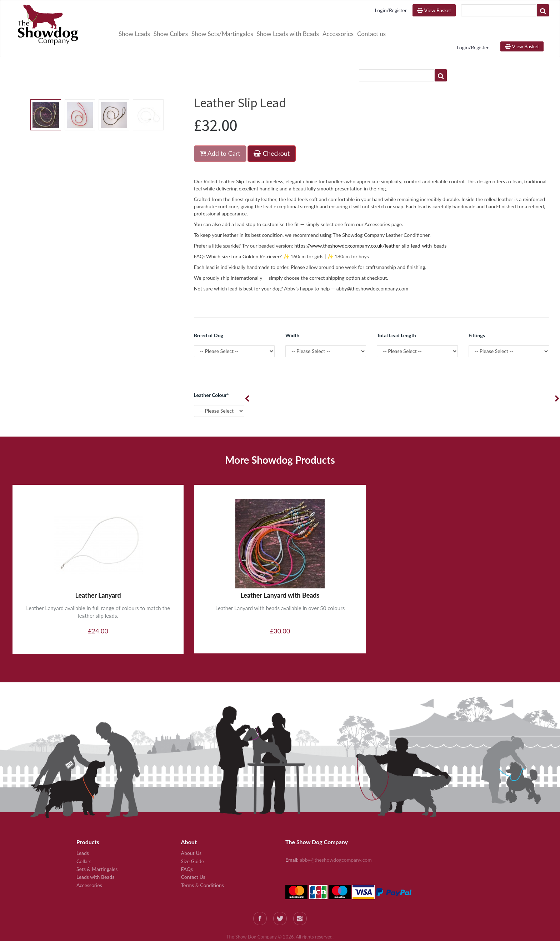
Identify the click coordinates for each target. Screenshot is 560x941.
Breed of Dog (209, 311)
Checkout (272, 129)
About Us (191, 829)
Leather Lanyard (98, 571)
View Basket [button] (434, 10)
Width (292, 311)
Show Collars (171, 34)
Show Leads (134, 34)
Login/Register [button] (391, 10)
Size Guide (193, 837)
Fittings (477, 311)
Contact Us (193, 853)
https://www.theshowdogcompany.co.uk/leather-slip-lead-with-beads (370, 221)
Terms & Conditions (202, 861)
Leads (83, 829)
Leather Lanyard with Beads (280, 571)
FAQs (187, 845)
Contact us (371, 34)
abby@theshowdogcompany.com (336, 835)
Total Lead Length (396, 311)
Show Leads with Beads (288, 34)
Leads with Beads (95, 853)
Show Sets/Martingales (222, 34)
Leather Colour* (211, 371)
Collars (84, 837)
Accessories (338, 34)
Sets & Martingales (97, 845)
